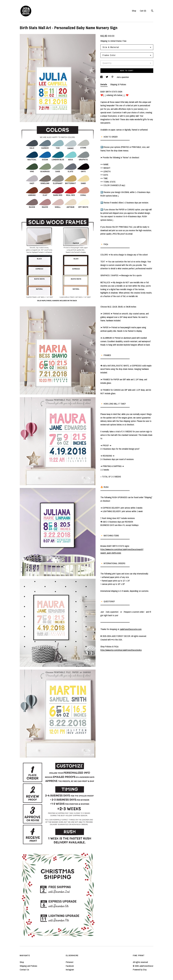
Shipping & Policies (118, 84)
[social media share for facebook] (102, 77)
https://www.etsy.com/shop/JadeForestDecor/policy (121, 650)
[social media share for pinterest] (113, 77)
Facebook (70, 966)
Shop (134, 11)
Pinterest (70, 962)
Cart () (143, 11)
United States (116, 41)
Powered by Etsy (140, 970)
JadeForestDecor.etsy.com (131, 629)
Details (104, 84)
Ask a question (123, 77)
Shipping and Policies (28, 966)
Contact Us (24, 970)
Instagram (70, 970)
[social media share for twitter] (107, 77)
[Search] (152, 11)
